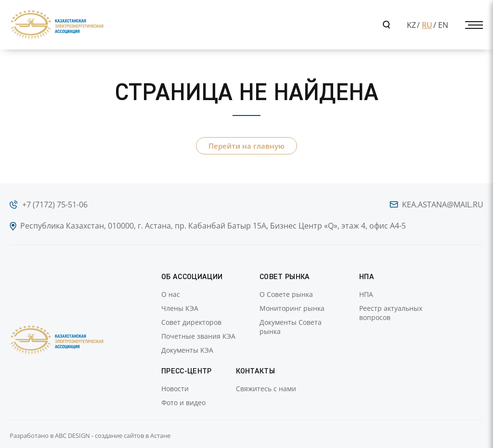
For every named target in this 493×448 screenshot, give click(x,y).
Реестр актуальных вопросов (391, 313)
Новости (175, 389)
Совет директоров (191, 322)
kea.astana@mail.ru (443, 205)
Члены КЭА (180, 308)
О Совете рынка (286, 294)
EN (443, 25)
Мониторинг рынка (292, 308)
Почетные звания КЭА (198, 336)
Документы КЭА (187, 350)
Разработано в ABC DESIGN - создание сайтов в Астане (90, 435)
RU (427, 25)
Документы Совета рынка (291, 327)
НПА (366, 294)
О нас (171, 294)
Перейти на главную (246, 146)
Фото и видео (183, 403)
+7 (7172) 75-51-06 (55, 205)
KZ (411, 25)
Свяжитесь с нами (266, 389)
